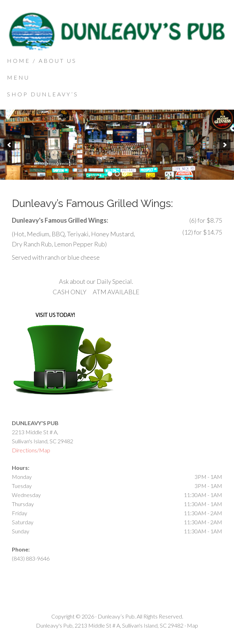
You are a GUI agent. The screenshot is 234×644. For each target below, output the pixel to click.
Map (193, 625)
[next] (225, 145)
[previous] (9, 145)
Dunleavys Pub (117, 31)
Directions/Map (31, 450)
